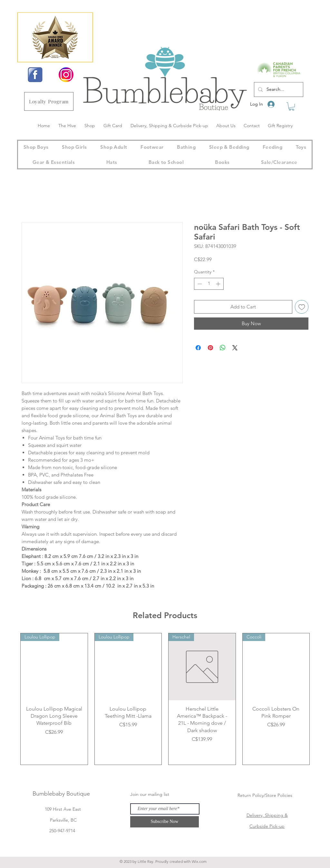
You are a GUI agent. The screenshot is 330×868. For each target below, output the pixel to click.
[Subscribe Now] (165, 822)
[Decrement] (199, 284)
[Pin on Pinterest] (210, 348)
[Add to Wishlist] (302, 307)
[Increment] (219, 284)
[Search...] (278, 90)
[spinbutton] (209, 284)
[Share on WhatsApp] (223, 348)
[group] (165, 699)
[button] (291, 107)
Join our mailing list (150, 794)
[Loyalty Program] (49, 101)
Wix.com (199, 861)
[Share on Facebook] (198, 348)
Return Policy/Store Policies (265, 795)
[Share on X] (235, 348)
